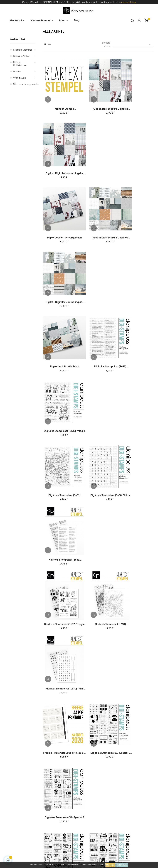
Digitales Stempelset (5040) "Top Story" (60, 666)
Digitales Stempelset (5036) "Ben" (135, 666)
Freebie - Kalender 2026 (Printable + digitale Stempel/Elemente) (60, 391)
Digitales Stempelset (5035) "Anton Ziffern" (60, 721)
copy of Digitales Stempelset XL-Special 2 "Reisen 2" (60, 446)
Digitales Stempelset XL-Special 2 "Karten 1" (60, 501)
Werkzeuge (20, 93)
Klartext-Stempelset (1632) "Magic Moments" (60, 336)
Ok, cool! (110, 865)
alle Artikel (18, 55)
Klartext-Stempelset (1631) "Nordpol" (98, 336)
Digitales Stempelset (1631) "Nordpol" (60, 280)
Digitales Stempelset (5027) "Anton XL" (135, 721)
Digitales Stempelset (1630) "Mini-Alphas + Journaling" (98, 280)
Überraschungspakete (24, 100)
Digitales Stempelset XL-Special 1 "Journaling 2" (98, 501)
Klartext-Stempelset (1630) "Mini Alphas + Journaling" (135, 336)
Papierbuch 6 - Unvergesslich (60, 170)
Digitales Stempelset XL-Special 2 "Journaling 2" (98, 391)
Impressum (87, 783)
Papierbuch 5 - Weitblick (60, 225)
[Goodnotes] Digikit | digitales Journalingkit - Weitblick (98, 170)
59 (144, 743)
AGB (101, 783)
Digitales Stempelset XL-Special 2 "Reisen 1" (98, 446)
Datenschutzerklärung (122, 783)
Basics (17, 87)
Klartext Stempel (23, 65)
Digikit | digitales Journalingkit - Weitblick (135, 170)
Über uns (86, 788)
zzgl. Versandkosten (84, 835)
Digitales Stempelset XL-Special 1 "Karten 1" (60, 611)
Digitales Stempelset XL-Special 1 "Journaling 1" (135, 501)
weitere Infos (122, 865)
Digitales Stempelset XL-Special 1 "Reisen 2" (60, 556)
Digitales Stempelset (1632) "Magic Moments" (135, 226)
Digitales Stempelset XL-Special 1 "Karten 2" (135, 556)
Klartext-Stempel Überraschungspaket (60, 115)
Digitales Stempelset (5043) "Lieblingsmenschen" (98, 611)
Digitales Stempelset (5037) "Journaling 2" (98, 666)
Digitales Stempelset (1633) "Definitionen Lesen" (98, 226)
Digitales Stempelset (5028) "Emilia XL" (98, 721)
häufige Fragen (105, 788)
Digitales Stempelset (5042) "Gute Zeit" (135, 611)
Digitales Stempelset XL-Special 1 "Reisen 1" (98, 556)
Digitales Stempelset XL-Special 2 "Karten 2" (135, 446)
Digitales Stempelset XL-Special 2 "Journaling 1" (135, 391)
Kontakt (85, 805)
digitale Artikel (21, 72)
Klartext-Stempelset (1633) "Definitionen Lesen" (135, 280)
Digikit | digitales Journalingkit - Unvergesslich (135, 115)
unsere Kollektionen (20, 79)
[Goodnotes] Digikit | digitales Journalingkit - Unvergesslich (98, 115)
